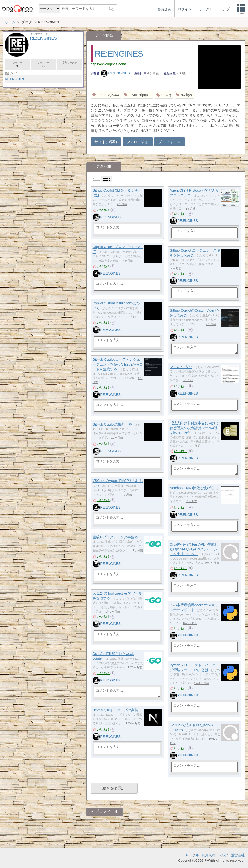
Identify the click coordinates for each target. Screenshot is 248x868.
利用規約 (209, 855)
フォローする (138, 142)
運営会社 (238, 855)
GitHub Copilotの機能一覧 (112, 424)
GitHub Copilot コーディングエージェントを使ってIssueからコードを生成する (118, 364)
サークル (192, 855)
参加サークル (70, 65)
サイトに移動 (106, 142)
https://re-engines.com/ (108, 64)
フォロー (17, 65)
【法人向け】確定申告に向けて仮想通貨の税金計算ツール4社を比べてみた (194, 428)
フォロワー (43, 65)
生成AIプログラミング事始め (115, 537)
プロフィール (169, 142)
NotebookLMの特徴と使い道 (192, 488)
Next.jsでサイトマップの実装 (115, 710)
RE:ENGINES (119, 54)
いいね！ (103, 210)
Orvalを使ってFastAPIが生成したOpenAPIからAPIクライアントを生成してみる (194, 549)
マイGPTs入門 (181, 367)
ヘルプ (223, 855)
